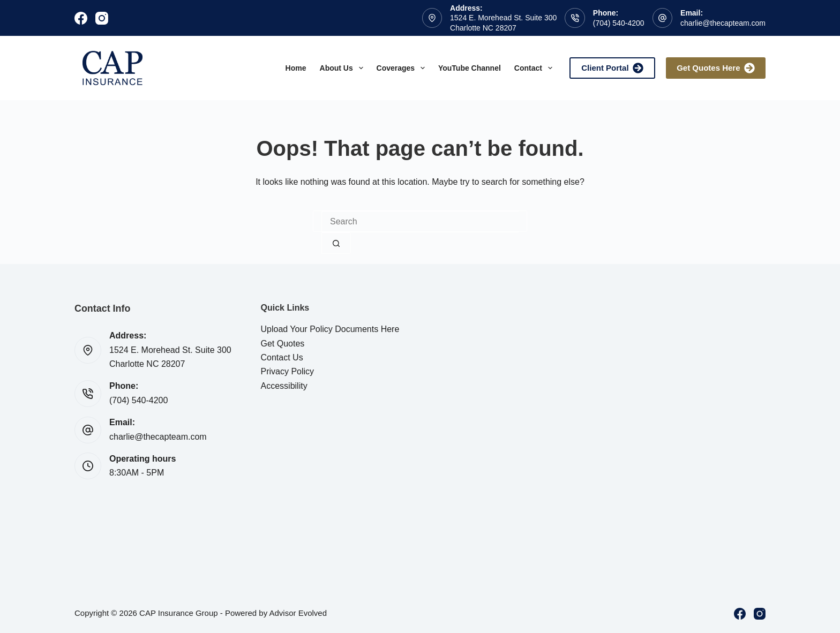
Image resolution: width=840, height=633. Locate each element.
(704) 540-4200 (619, 23)
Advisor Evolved (298, 613)
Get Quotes (283, 344)
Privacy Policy (288, 371)
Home (296, 68)
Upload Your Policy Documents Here (330, 329)
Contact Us (282, 357)
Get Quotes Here (716, 68)
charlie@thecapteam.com (723, 23)
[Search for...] (420, 222)
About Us (344, 68)
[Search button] (336, 243)
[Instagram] (102, 18)
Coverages (403, 68)
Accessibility (284, 386)
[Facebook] (81, 18)
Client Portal (612, 68)
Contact (535, 68)
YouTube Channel (470, 68)
